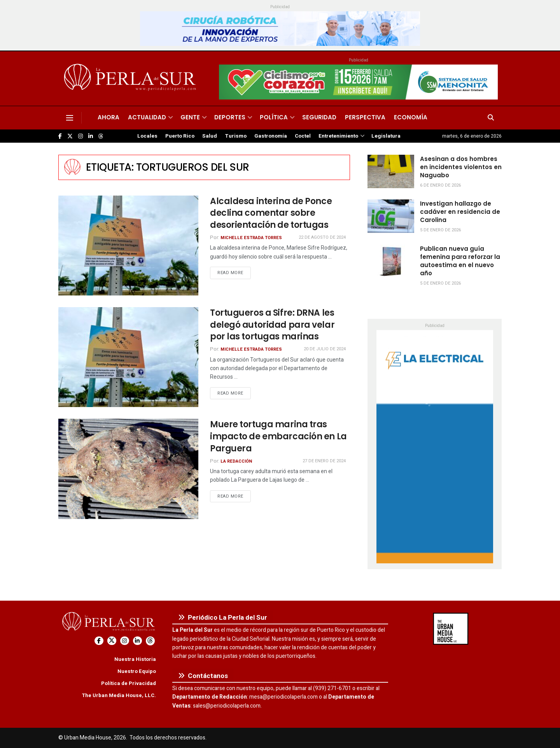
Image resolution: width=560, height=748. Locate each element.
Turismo (236, 136)
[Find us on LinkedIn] (91, 136)
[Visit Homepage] (131, 79)
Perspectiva (365, 117)
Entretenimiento (338, 136)
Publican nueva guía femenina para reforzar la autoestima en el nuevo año (460, 261)
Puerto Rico (180, 136)
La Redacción (236, 461)
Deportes (230, 117)
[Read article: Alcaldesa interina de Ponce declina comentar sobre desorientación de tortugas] (128, 246)
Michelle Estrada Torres (251, 238)
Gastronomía (271, 136)
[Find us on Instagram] (80, 136)
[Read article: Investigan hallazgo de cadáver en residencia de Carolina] (391, 216)
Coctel (303, 136)
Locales (147, 136)
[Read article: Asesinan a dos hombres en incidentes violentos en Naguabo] (391, 171)
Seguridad (319, 117)
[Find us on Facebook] (60, 136)
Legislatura (386, 136)
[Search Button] (491, 118)
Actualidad (147, 117)
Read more (234, 273)
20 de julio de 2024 (325, 349)
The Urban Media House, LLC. (119, 695)
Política (274, 117)
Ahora (108, 117)
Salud (210, 136)
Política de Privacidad (129, 683)
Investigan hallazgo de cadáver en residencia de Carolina (460, 212)
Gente (190, 117)
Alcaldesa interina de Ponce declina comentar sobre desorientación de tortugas (271, 213)
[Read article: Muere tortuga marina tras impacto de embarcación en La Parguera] (128, 469)
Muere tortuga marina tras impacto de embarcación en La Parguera (278, 436)
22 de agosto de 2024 (322, 237)
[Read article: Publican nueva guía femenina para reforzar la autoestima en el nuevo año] (391, 261)
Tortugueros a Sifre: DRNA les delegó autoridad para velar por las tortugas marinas (272, 325)
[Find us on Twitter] (70, 136)
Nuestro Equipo (137, 671)
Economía (411, 117)
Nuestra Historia (135, 659)
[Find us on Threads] (101, 136)
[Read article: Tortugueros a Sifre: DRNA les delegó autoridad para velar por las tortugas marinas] (128, 357)
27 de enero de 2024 (324, 461)
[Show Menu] (70, 118)
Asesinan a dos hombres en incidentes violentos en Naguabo (461, 167)
